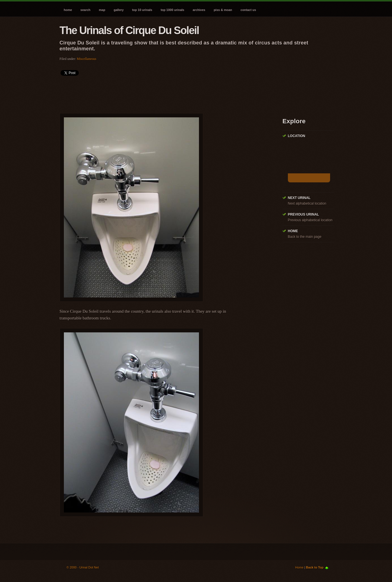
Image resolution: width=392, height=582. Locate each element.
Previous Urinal (303, 214)
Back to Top (315, 567)
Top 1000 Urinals (173, 10)
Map (102, 10)
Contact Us (248, 10)
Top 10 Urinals (142, 10)
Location (297, 136)
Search (85, 10)
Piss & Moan (223, 10)
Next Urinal (299, 198)
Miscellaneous (87, 59)
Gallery (119, 10)
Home (68, 10)
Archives (199, 10)
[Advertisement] (162, 93)
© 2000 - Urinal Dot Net (83, 567)
